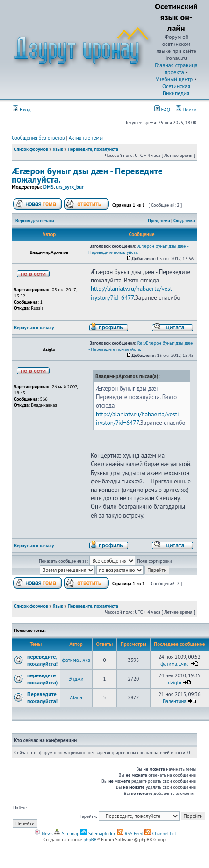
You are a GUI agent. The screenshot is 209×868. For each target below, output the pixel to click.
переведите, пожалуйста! (42, 660)
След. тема (184, 220)
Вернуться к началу (34, 328)
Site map (66, 834)
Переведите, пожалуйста (93, 149)
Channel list (160, 834)
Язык (58, 149)
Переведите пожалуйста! (42, 697)
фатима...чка (76, 660)
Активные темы (86, 138)
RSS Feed (130, 834)
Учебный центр (174, 79)
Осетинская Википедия (176, 89)
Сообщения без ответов (38, 138)
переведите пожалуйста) (43, 679)
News (43, 834)
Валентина (175, 701)
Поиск (186, 110)
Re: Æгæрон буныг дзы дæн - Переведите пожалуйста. (141, 346)
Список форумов (31, 149)
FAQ (162, 110)
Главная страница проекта (176, 68)
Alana (76, 697)
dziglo (175, 683)
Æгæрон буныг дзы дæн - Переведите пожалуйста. (87, 175)
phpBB (90, 840)
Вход (22, 110)
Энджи (76, 679)
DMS (49, 187)
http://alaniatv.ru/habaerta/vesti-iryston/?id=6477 (133, 293)
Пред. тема (159, 220)
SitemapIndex (98, 834)
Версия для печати (35, 220)
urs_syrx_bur (69, 187)
